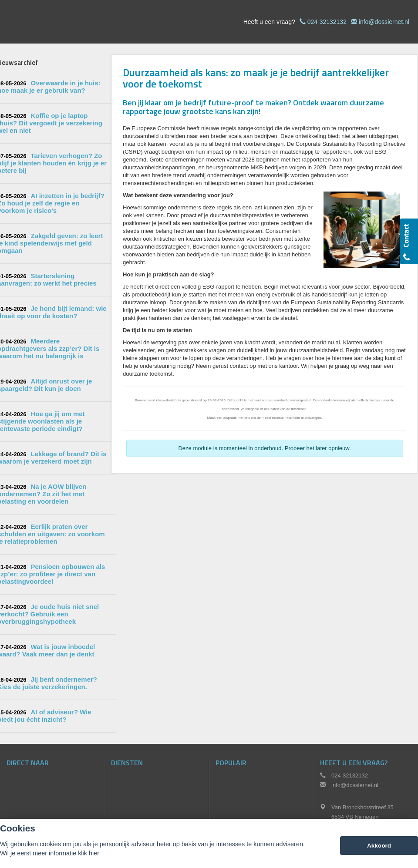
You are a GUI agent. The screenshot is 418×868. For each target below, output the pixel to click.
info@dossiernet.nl (384, 22)
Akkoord (379, 846)
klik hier (89, 853)
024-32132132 (327, 22)
